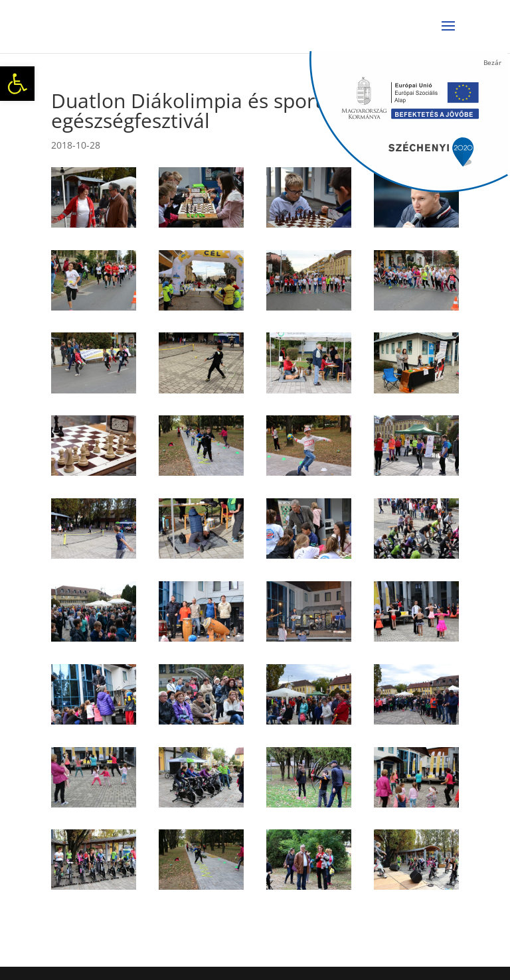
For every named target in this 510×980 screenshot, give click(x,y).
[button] (17, 84)
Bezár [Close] (492, 62)
